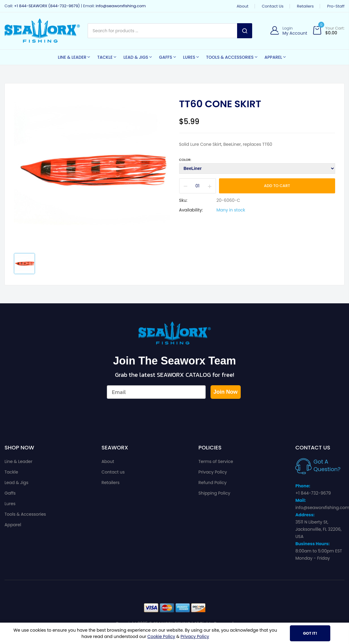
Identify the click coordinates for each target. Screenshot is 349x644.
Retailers (305, 6)
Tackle (11, 472)
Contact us (273, 6)
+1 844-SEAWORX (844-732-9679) (47, 6)
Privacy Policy (213, 472)
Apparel (13, 525)
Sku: (183, 200)
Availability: (191, 210)
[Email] (156, 392)
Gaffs (10, 493)
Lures (10, 504)
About (243, 6)
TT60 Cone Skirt (220, 104)
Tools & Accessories (25, 514)
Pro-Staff (336, 6)
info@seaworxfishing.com (121, 6)
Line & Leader (19, 461)
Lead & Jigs (16, 483)
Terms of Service (216, 461)
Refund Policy (213, 483)
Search (245, 31)
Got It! (310, 633)
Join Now (226, 392)
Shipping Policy (214, 493)
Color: (185, 160)
